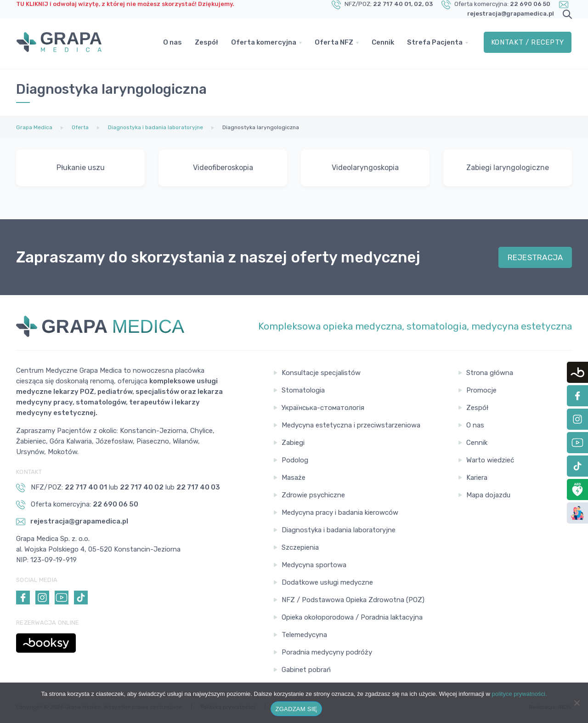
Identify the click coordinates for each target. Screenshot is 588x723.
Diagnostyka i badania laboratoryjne (339, 530)
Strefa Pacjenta (435, 44)
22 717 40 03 (198, 487)
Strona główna (490, 373)
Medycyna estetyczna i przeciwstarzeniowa (351, 425)
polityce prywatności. (520, 694)
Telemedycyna (304, 635)
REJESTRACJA (535, 257)
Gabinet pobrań (306, 670)
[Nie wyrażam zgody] (577, 703)
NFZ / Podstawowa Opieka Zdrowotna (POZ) (353, 600)
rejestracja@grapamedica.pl (511, 14)
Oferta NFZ (334, 44)
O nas (172, 44)
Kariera (477, 478)
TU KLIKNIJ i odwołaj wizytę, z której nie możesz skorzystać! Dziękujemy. (125, 4)
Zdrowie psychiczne (313, 495)
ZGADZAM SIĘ (297, 709)
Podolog (295, 460)
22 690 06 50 (530, 4)
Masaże (294, 478)
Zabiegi (293, 443)
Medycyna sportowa (314, 565)
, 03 (427, 4)
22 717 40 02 (142, 487)
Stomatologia (303, 390)
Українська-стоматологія (323, 408)
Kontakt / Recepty (528, 44)
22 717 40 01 (392, 4)
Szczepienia (300, 547)
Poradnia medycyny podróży (327, 652)
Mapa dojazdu (488, 495)
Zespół (206, 44)
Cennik (383, 44)
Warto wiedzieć (490, 460)
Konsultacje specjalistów (321, 373)
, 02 (417, 4)
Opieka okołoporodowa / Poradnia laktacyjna (352, 617)
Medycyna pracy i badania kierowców (340, 512)
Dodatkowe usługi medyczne (327, 582)
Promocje (481, 390)
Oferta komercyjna (264, 44)
